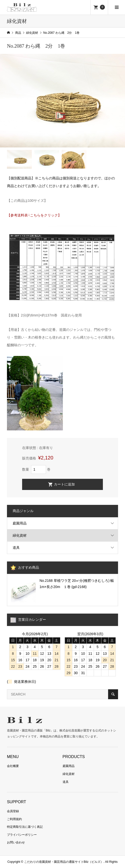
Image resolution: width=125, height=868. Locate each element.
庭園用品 (20, 523)
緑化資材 (20, 535)
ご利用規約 (14, 819)
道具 (16, 548)
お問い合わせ (16, 842)
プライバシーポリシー (22, 835)
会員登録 (13, 811)
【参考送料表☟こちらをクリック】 (34, 215)
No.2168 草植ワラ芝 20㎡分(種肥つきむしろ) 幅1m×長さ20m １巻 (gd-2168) (77, 584)
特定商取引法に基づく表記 (25, 827)
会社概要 (13, 766)
